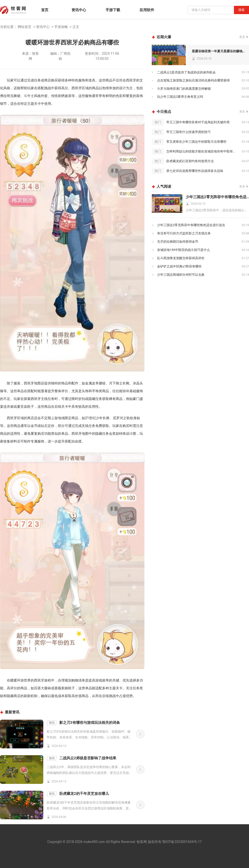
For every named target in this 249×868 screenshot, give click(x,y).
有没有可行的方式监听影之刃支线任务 (184, 233)
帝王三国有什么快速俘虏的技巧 (188, 132)
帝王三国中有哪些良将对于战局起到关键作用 (198, 122)
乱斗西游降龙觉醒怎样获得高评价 (181, 258)
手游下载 (113, 10)
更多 (242, 37)
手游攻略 (61, 27)
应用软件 (147, 10)
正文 (76, 27)
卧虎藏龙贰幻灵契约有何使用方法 (190, 161)
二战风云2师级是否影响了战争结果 (81, 758)
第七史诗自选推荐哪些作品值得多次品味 (195, 171)
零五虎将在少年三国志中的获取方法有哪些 (196, 142)
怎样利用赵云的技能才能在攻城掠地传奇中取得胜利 (203, 151)
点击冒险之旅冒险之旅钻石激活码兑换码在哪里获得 (193, 80)
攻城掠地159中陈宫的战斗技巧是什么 (183, 250)
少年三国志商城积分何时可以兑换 (181, 275)
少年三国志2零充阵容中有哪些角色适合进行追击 (217, 197)
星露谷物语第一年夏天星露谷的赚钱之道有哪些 (219, 51)
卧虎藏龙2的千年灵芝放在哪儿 (78, 794)
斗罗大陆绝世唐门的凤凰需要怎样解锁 (184, 89)
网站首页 (25, 27)
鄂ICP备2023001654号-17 (182, 842)
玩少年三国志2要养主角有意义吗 (180, 97)
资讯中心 (79, 10)
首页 (45, 10)
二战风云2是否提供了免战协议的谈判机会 (186, 72)
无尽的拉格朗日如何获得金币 (178, 242)
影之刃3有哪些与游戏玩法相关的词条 (83, 723)
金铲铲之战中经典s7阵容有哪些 (179, 266)
